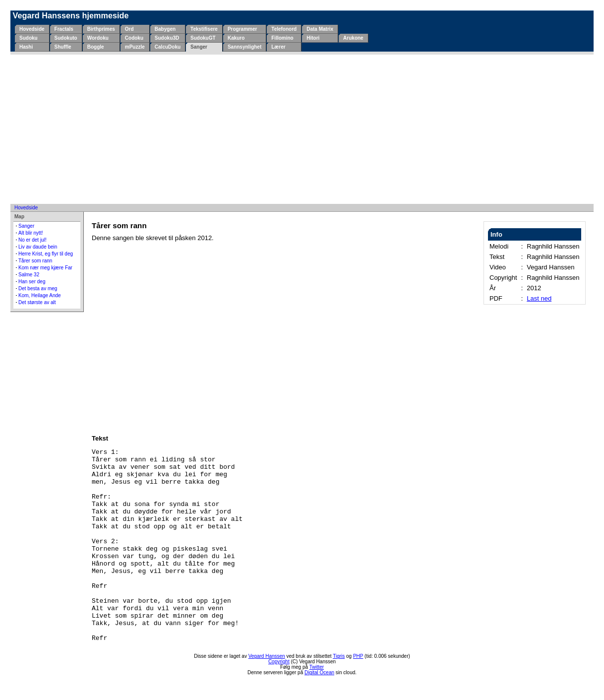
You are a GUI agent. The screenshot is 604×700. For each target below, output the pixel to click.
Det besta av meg (38, 288)
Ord (129, 29)
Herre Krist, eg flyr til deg (46, 254)
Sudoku (29, 38)
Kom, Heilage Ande (40, 295)
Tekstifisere (204, 29)
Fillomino (282, 38)
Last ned (539, 298)
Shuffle (63, 47)
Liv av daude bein (38, 247)
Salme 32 (29, 275)
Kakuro (236, 38)
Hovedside (32, 29)
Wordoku (98, 38)
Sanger (199, 47)
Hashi (26, 47)
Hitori (313, 38)
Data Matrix (320, 29)
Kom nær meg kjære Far (45, 268)
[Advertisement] (302, 129)
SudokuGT (203, 38)
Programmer (242, 29)
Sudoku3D (167, 38)
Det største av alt (37, 302)
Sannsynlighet (244, 47)
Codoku (134, 38)
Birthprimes (101, 29)
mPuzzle (135, 47)
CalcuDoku (168, 47)
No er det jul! (32, 240)
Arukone (353, 38)
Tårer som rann (35, 261)
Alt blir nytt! (30, 233)
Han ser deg (32, 282)
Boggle (96, 47)
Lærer (278, 47)
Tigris (339, 656)
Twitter (317, 667)
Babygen (165, 29)
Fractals (64, 29)
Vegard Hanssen (267, 656)
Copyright (279, 662)
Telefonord (284, 29)
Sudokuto (66, 38)
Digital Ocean (319, 672)
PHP (358, 656)
